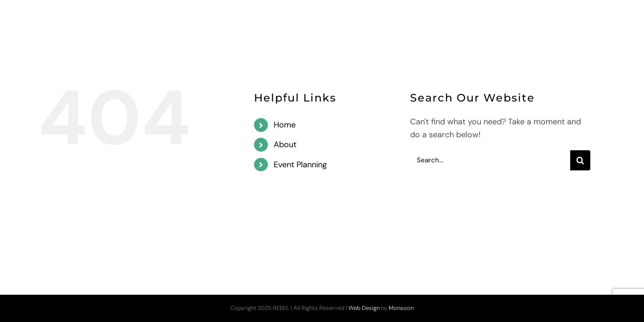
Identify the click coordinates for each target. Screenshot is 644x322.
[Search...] (490, 160)
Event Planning (300, 165)
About (285, 144)
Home (285, 125)
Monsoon (401, 308)
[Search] (580, 160)
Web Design (364, 308)
